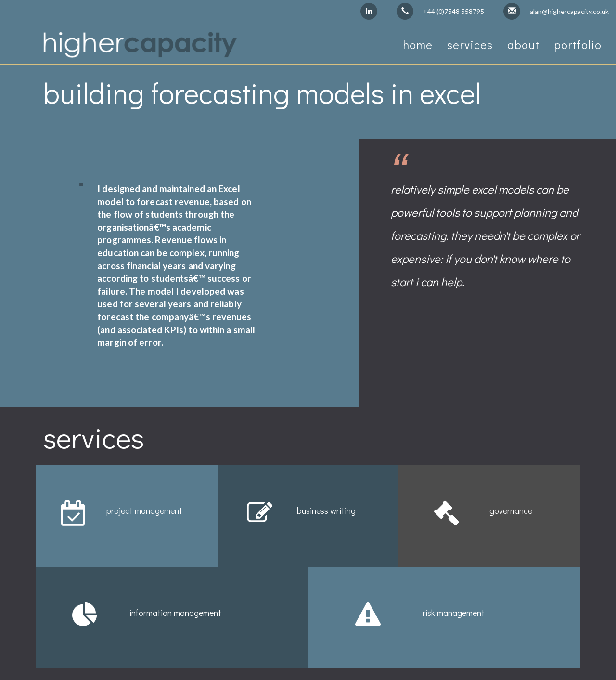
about (523, 45)
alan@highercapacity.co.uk (569, 11)
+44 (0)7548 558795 (454, 11)
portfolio (578, 45)
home (418, 45)
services (470, 45)
